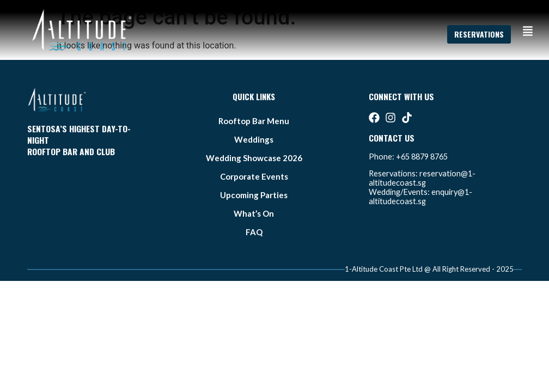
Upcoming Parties (254, 195)
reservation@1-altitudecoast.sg (422, 178)
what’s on (254, 213)
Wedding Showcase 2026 (254, 158)
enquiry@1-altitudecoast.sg (420, 197)
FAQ (254, 232)
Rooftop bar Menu (254, 121)
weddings (254, 139)
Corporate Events (254, 176)
